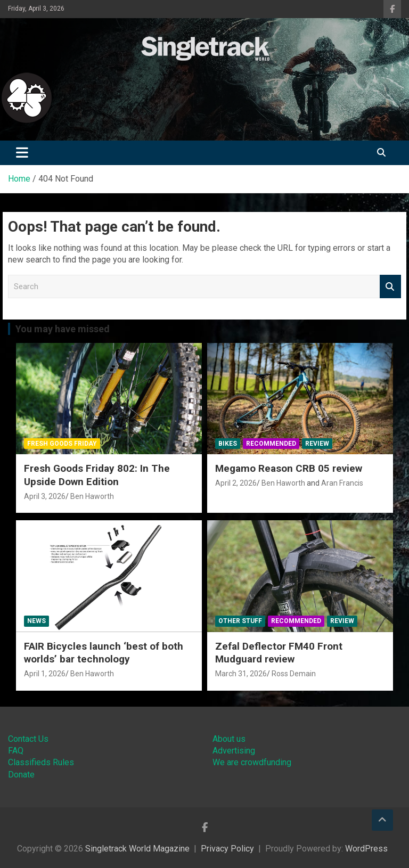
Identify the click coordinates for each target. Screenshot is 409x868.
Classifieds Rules (41, 762)
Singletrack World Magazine (137, 849)
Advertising (234, 751)
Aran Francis (342, 483)
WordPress (366, 849)
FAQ (16, 751)
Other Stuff (240, 621)
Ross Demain (294, 674)
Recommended (271, 444)
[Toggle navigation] (22, 153)
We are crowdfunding (252, 762)
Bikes (228, 444)
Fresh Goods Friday (62, 444)
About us (229, 739)
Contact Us (28, 739)
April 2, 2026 (236, 483)
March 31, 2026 (241, 674)
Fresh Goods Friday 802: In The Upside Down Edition (97, 475)
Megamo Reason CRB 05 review (289, 468)
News (36, 621)
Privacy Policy (227, 849)
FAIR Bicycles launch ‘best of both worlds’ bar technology (104, 653)
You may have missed (63, 329)
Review (317, 444)
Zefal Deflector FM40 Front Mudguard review (279, 653)
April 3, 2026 (45, 496)
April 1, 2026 (45, 674)
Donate (21, 775)
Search (390, 287)
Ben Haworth (92, 496)
